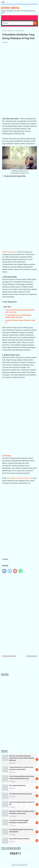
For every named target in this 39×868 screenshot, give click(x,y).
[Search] (18, 23)
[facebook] (4, 571)
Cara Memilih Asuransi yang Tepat (20, 794)
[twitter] (10, 571)
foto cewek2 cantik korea (17, 785)
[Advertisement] (19, 65)
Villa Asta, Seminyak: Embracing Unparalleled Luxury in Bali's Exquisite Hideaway (22, 758)
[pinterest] (15, 571)
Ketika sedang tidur (9, 252)
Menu (4, 18)
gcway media (10, 8)
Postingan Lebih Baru (9, 656)
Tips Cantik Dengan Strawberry (19, 839)
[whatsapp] (20, 571)
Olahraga (7, 456)
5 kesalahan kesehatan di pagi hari (20, 478)
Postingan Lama (32, 656)
